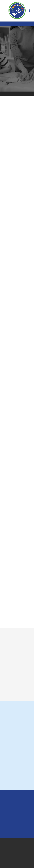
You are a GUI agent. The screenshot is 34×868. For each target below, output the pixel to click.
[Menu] (30, 11)
